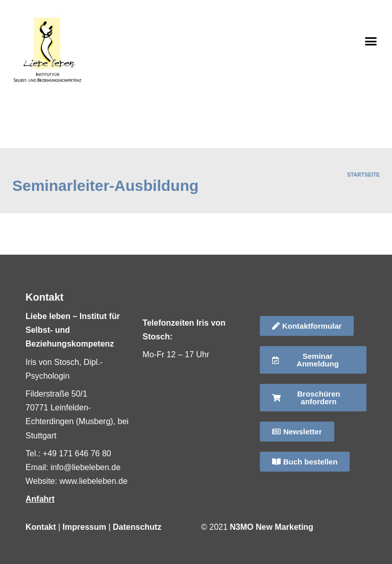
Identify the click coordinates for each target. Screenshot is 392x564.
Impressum (84, 527)
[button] (371, 41)
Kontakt (41, 527)
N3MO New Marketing (272, 527)
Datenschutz (137, 527)
